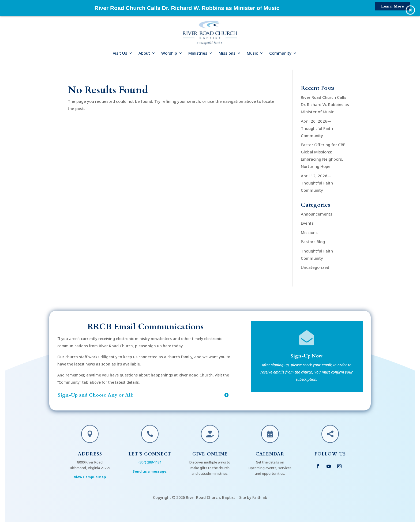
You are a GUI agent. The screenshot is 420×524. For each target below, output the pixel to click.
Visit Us (120, 53)
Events (307, 223)
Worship (169, 53)
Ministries (198, 53)
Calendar (270, 454)
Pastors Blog (313, 242)
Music (252, 53)
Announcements (317, 214)
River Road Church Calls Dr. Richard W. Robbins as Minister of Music (325, 104)
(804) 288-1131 (150, 462)
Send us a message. (150, 471)
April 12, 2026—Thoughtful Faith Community (317, 183)
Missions (227, 53)
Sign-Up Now (307, 357)
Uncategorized (315, 267)
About (144, 53)
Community (280, 53)
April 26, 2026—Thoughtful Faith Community (317, 128)
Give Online (210, 454)
